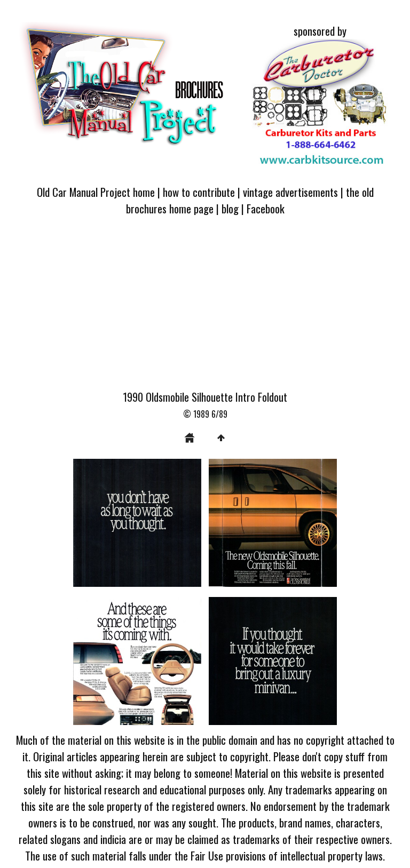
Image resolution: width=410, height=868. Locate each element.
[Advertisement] (205, 309)
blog (230, 208)
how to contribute (199, 192)
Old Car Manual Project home (96, 192)
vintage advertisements (290, 192)
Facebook (266, 208)
